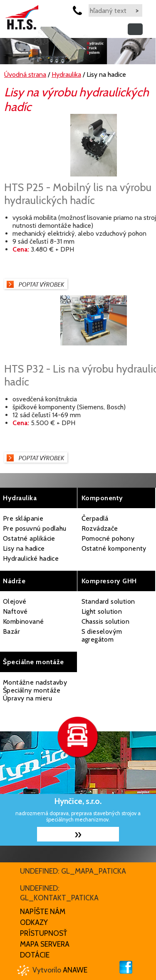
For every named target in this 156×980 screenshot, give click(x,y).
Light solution (102, 611)
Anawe (75, 970)
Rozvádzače (100, 528)
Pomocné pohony (108, 538)
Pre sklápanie (23, 518)
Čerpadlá (95, 518)
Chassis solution (105, 621)
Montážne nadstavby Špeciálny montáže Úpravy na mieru (35, 690)
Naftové (15, 611)
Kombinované (23, 621)
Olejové (15, 601)
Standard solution (108, 601)
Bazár (11, 631)
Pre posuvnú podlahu (35, 528)
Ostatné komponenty (114, 548)
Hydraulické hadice (31, 558)
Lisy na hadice (24, 548)
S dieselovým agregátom (102, 635)
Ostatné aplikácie (29, 538)
